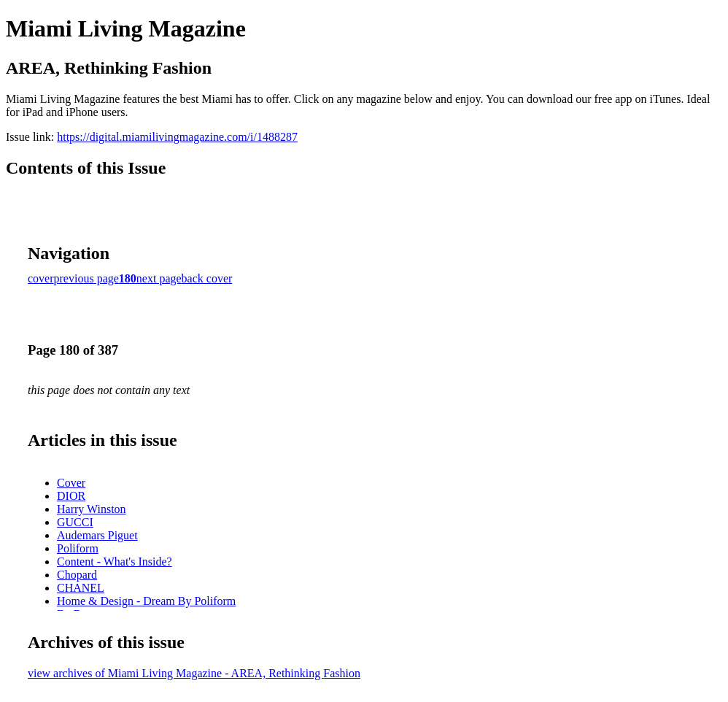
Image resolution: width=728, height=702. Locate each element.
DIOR (71, 496)
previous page (86, 278)
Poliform (78, 548)
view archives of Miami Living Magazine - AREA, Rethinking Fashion (194, 673)
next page (159, 278)
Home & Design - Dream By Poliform (146, 601)
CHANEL (81, 588)
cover (41, 278)
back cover (207, 278)
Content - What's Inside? (115, 562)
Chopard (77, 575)
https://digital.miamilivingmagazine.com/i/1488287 (177, 137)
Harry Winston (92, 509)
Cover (71, 483)
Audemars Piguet (97, 535)
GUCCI (75, 522)
